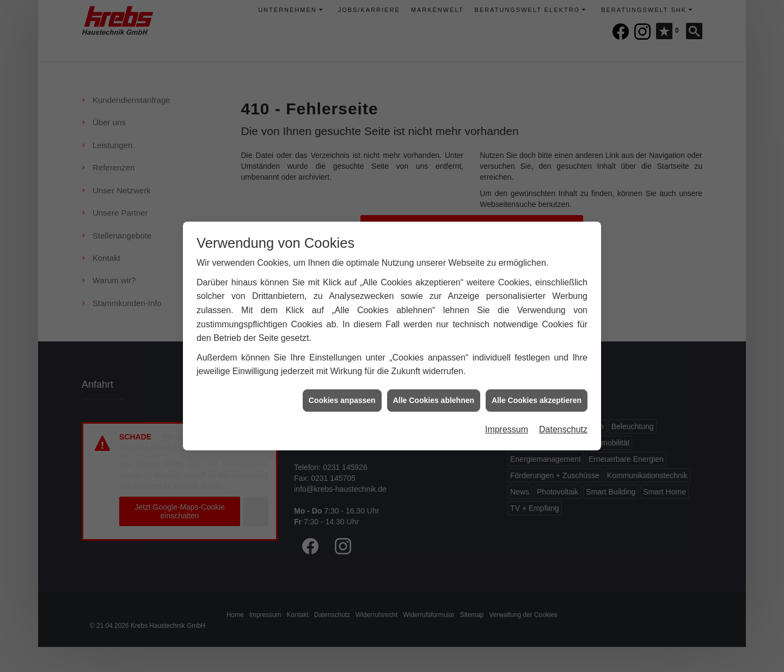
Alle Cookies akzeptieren (537, 395)
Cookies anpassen (342, 395)
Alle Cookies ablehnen (434, 395)
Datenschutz (563, 424)
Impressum (507, 424)
